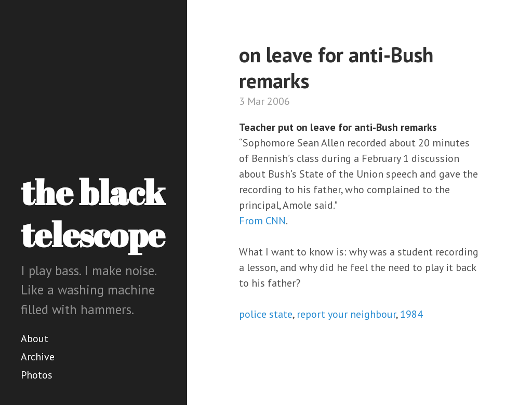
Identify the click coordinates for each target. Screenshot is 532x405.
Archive (38, 357)
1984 (411, 314)
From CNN (262, 221)
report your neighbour (346, 314)
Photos (37, 375)
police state (266, 314)
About (35, 339)
